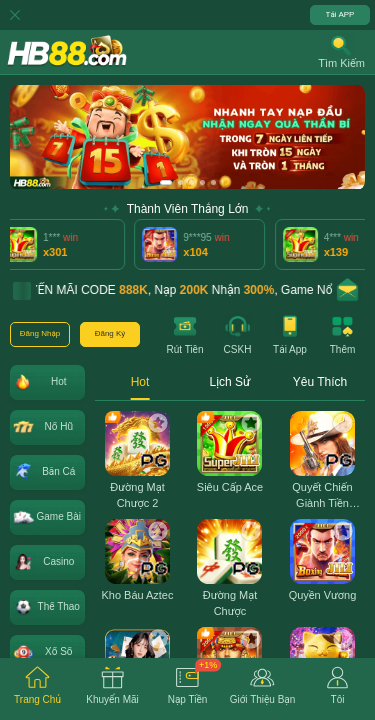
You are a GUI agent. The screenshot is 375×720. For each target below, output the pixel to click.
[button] (341, 52)
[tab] (37, 689)
